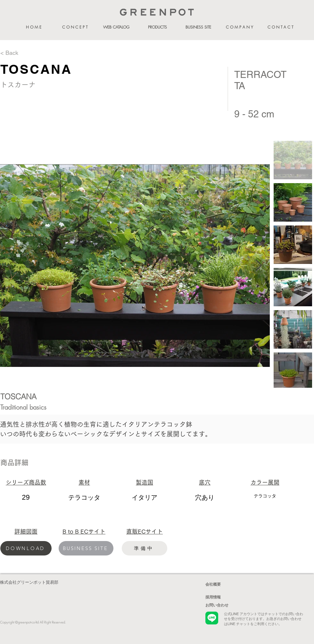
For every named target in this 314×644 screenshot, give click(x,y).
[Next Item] (259, 266)
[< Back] (23, 53)
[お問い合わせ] (228, 605)
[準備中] (145, 548)
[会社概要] (228, 584)
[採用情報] (228, 597)
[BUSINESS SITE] (86, 548)
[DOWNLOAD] (26, 548)
